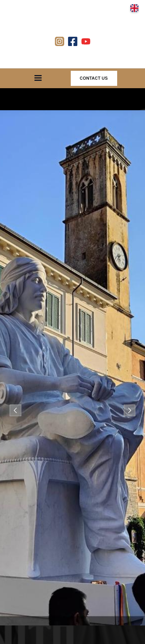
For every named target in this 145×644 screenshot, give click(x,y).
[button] (134, 8)
